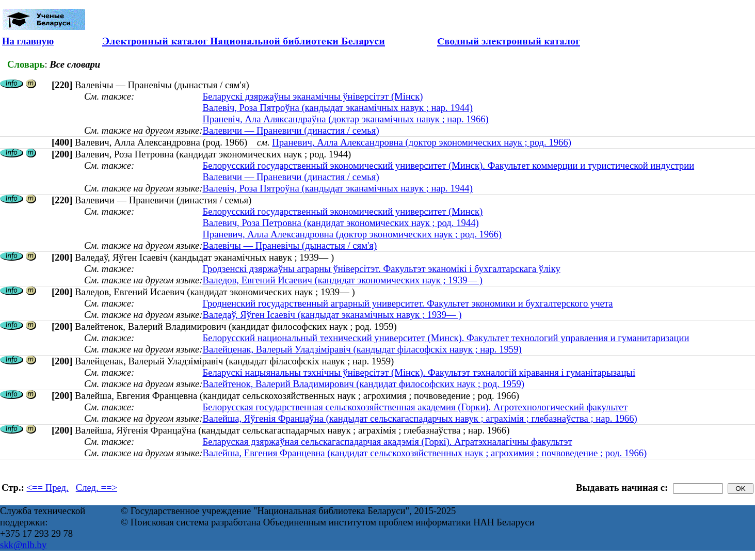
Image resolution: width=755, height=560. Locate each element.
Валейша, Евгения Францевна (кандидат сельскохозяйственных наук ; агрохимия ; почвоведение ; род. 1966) (424, 453)
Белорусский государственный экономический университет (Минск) (342, 211)
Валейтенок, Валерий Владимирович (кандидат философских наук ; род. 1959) (363, 384)
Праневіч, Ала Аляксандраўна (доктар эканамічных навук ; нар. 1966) (345, 119)
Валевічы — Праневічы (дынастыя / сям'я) (290, 245)
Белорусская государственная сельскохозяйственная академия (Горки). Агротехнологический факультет (415, 407)
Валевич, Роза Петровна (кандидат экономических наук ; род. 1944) (340, 223)
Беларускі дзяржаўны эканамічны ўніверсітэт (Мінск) (312, 96)
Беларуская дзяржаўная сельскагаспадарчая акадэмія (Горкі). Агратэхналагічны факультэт (387, 442)
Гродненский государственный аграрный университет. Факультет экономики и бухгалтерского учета (407, 303)
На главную (28, 41)
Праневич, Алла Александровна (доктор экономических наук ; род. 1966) (422, 142)
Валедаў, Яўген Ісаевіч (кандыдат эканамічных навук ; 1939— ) (332, 315)
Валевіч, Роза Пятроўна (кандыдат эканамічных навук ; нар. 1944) (337, 108)
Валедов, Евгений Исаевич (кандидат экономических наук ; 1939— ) (342, 280)
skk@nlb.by (23, 545)
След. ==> (97, 487)
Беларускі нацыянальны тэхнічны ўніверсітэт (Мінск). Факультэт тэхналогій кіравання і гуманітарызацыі (419, 372)
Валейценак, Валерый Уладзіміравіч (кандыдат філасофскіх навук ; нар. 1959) (362, 349)
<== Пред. (48, 487)
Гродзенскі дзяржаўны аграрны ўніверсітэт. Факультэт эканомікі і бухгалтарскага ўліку (381, 269)
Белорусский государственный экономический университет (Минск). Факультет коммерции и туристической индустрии (448, 165)
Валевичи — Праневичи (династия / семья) (291, 130)
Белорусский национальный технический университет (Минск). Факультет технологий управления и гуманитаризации (446, 338)
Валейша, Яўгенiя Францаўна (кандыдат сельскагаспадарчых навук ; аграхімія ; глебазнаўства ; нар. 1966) (420, 418)
